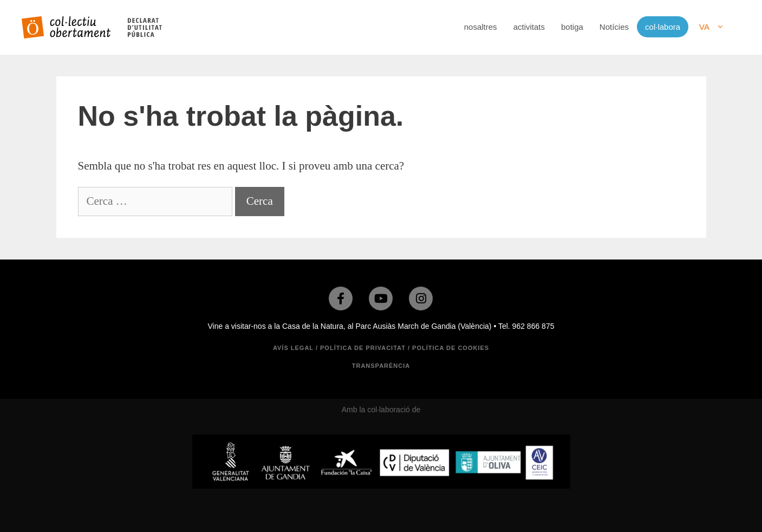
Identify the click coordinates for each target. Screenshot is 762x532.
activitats (529, 27)
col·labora (663, 27)
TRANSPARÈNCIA (381, 366)
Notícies (614, 27)
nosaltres (481, 27)
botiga (572, 27)
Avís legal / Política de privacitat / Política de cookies (381, 348)
